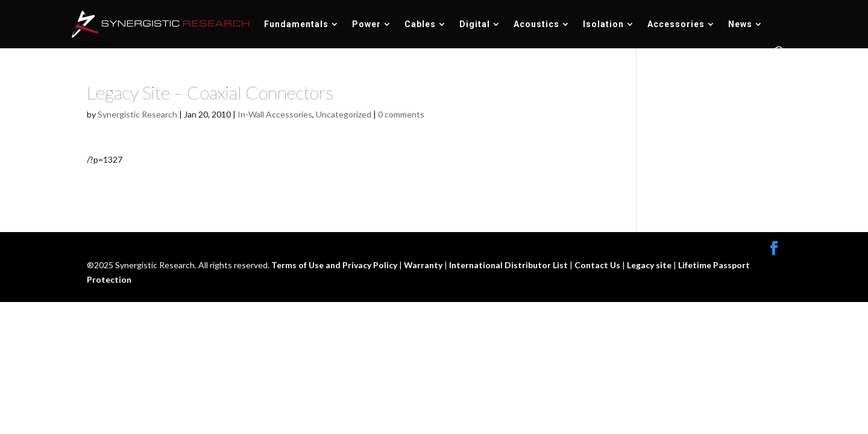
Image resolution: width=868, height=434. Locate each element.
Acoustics (536, 24)
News (740, 24)
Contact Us (598, 265)
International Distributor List (509, 265)
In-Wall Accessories (275, 114)
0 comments (401, 114)
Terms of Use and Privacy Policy (335, 265)
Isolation (603, 24)
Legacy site (650, 265)
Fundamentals (296, 24)
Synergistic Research (137, 114)
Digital (475, 24)
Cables (420, 24)
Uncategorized (344, 114)
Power (366, 24)
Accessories (676, 24)
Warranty (424, 265)
